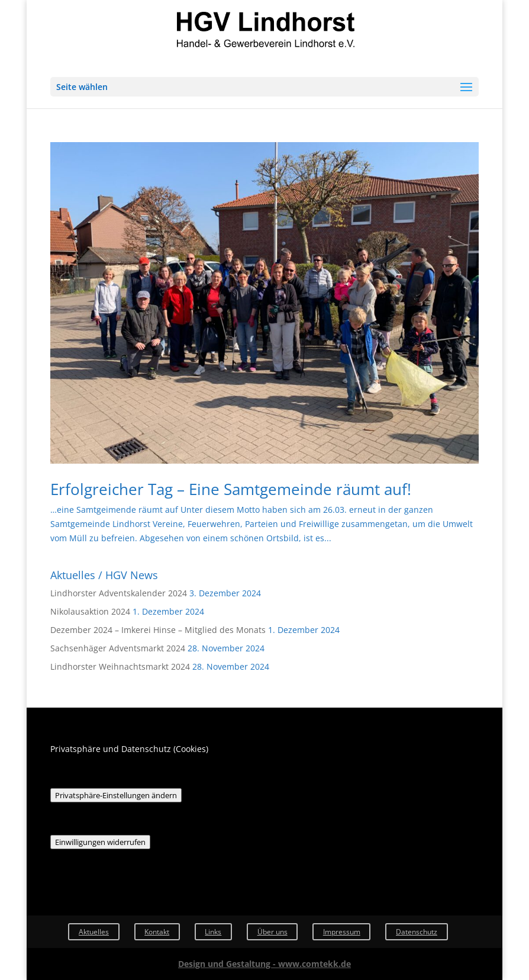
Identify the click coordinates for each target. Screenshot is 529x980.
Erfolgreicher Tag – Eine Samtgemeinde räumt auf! (231, 489)
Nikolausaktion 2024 (90, 611)
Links (213, 932)
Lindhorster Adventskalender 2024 (119, 593)
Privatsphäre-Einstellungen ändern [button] (116, 795)
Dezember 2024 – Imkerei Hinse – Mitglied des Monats (158, 630)
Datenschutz (417, 932)
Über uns (272, 932)
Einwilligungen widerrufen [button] (100, 842)
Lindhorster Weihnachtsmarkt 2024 (120, 666)
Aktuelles (94, 932)
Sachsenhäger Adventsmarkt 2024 (118, 648)
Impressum (342, 932)
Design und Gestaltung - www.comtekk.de (264, 964)
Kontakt (157, 932)
